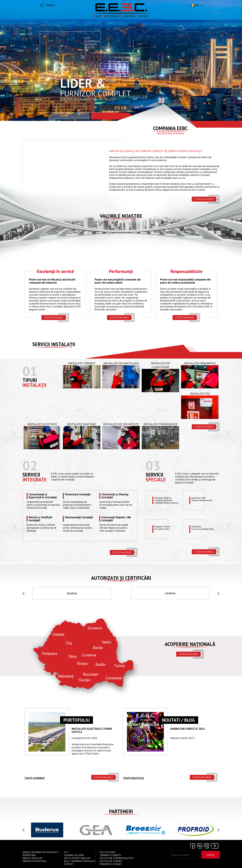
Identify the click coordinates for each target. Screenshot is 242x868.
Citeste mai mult (204, 199)
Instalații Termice (82, 364)
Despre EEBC (29, 856)
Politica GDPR (107, 853)
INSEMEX (203, 594)
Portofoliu (77, 721)
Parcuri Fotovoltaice (35, 862)
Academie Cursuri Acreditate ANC (203, 529)
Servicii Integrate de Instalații (40, 853)
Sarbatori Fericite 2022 (187, 730)
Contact (69, 865)
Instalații (34, 386)
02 (30, 466)
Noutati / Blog (178, 721)
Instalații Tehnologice (160, 425)
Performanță (121, 272)
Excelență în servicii (55, 272)
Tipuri (30, 381)
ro (194, 5)
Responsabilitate (186, 272)
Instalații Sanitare (82, 425)
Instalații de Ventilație (121, 364)
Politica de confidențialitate (117, 859)
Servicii (31, 475)
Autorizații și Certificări (121, 579)
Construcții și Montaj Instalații (115, 496)
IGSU (104, 594)
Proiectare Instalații (78, 495)
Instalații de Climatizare (160, 366)
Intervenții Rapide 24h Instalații (116, 519)
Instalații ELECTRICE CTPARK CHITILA (92, 731)
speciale (156, 480)
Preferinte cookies (111, 865)
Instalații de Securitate (121, 425)
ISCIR (72, 594)
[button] (23, 594)
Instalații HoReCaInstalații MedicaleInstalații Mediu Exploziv (167, 501)
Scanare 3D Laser (74, 856)
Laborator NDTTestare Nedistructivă (203, 500)
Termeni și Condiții (110, 856)
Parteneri (121, 812)
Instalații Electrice (42, 425)
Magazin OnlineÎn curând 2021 (163, 529)
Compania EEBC (170, 128)
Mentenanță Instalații (79, 518)
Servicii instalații (54, 345)
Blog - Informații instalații (80, 862)
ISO (39, 594)
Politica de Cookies (111, 862)
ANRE (170, 594)
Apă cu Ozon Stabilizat (77, 859)
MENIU (50, 5)
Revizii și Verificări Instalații (41, 519)
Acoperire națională (190, 645)
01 (30, 372)
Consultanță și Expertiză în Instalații (43, 496)
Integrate (35, 480)
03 (153, 466)
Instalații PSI (200, 394)
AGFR (137, 594)
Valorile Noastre (121, 216)
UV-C (66, 853)
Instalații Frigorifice (200, 364)
